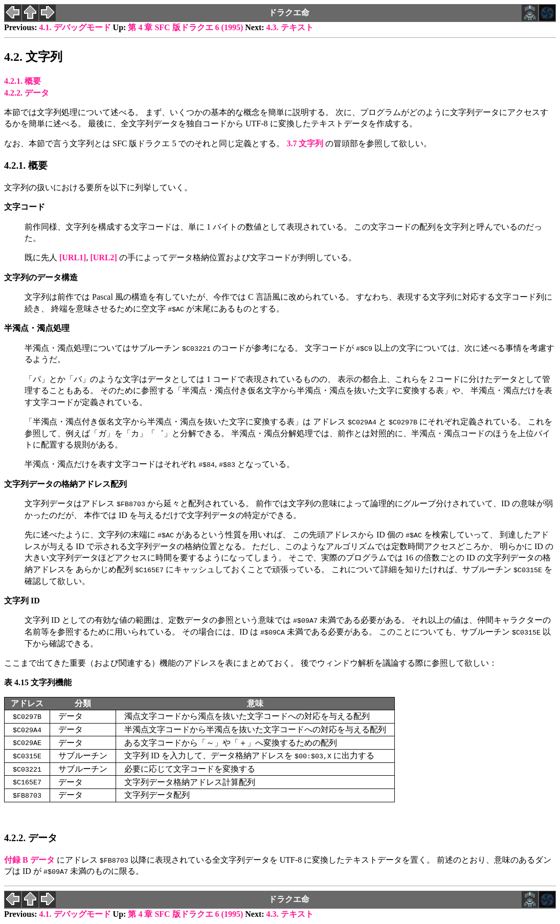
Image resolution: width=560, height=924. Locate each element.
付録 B (29, 860)
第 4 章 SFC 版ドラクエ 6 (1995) (185, 27)
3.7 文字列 (305, 143)
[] (73, 257)
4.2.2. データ (27, 93)
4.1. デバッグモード (75, 27)
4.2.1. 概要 (23, 81)
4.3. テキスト (290, 27)
